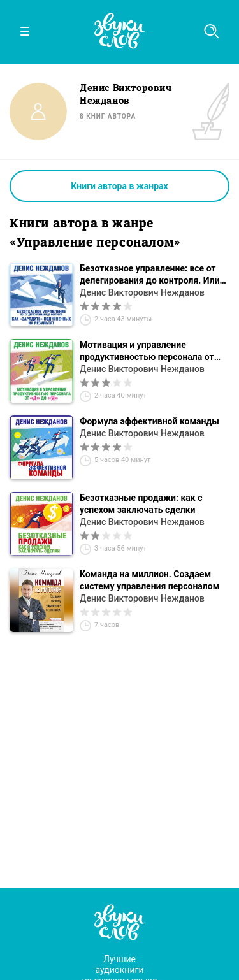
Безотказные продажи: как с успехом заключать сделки (141, 504)
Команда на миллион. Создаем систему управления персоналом (149, 580)
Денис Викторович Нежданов (142, 292)
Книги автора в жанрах (119, 186)
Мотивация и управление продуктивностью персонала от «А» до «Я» (147, 351)
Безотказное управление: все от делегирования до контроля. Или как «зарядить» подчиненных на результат (150, 275)
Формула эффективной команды (149, 421)
